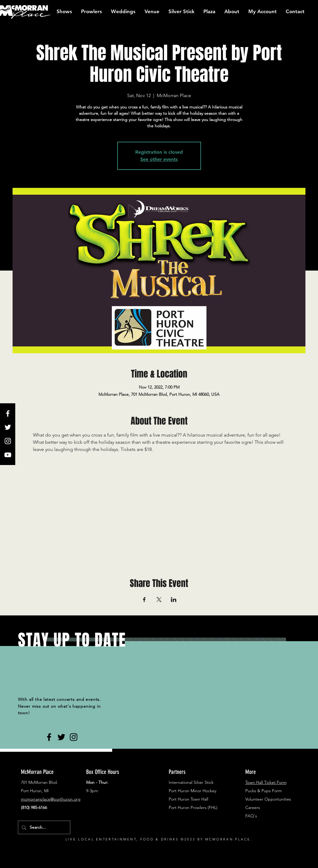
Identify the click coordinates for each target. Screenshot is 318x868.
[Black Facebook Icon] (49, 737)
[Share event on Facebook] (144, 600)
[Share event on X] (159, 600)
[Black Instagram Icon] (74, 737)
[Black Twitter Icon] (61, 737)
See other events (159, 159)
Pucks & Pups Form (264, 791)
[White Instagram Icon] (8, 441)
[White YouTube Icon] (8, 455)
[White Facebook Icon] (8, 413)
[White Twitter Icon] (8, 427)
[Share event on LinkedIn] (174, 600)
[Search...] (44, 827)
